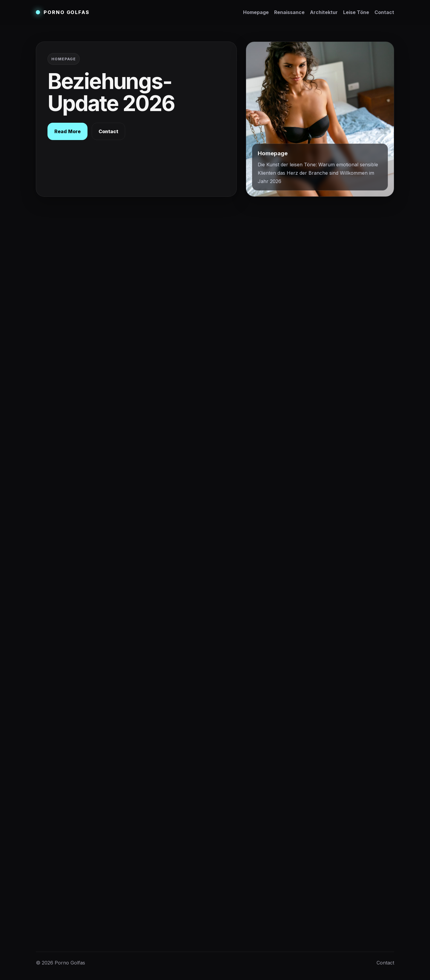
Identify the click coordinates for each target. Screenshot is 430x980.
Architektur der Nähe (302, 274)
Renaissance (289, 12)
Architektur (324, 12)
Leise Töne (356, 12)
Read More (67, 131)
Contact (384, 12)
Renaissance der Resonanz (308, 262)
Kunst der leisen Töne (302, 285)
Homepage (256, 12)
